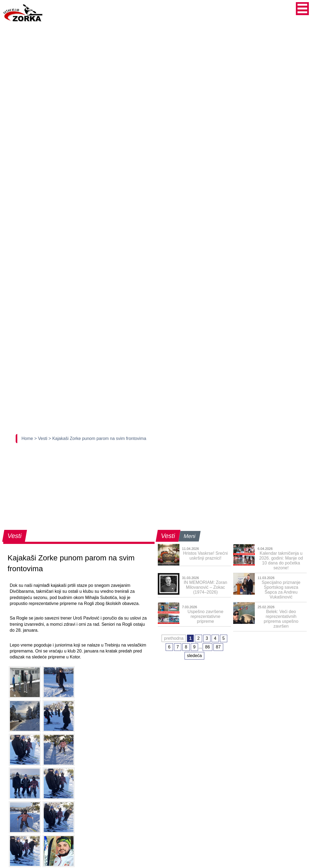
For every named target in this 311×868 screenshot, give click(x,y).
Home (28, 438)
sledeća (194, 656)
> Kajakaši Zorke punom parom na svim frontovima (97, 438)
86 (208, 647)
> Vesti (41, 438)
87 (218, 647)
